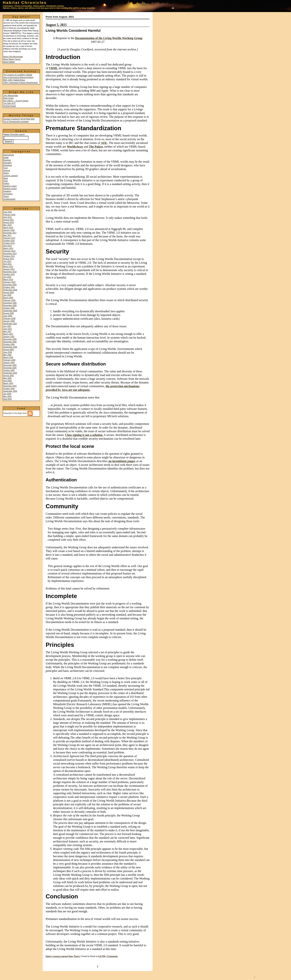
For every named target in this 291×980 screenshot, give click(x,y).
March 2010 (8, 280)
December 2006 (10, 339)
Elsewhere (8, 165)
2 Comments (112, 956)
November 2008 (10, 305)
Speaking (7, 191)
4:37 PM (102, 956)
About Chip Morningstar (13, 57)
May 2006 (7, 355)
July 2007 (7, 326)
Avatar (6, 158)
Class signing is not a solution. (84, 435)
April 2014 (8, 246)
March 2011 (8, 267)
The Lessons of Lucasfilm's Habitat (18, 75)
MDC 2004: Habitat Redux (14, 80)
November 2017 (10, 233)
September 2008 (10, 311)
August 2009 (9, 293)
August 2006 (9, 350)
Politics (6, 183)
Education (7, 163)
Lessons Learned (10, 176)
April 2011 (8, 264)
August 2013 (9, 259)
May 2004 (7, 396)
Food (5, 168)
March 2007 (8, 334)
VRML (53, 68)
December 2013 (10, 254)
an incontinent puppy (122, 461)
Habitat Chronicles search (16, 138)
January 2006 (9, 363)
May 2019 (7, 225)
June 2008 (8, 316)
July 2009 (7, 295)
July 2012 (7, 261)
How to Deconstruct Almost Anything (18, 77)
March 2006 (8, 357)
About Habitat (9, 62)
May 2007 (7, 331)
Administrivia (9, 155)
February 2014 (9, 251)
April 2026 (8, 212)
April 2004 (8, 399)
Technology (8, 194)
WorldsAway (75, 147)
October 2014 (9, 243)
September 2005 (10, 373)
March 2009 (8, 298)
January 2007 (9, 337)
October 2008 (9, 308)
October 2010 (9, 274)
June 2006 (8, 352)
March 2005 (8, 383)
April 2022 (8, 217)
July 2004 (7, 394)
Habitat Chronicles (25, 3)
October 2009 (9, 287)
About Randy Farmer (12, 59)
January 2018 (9, 230)
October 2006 (9, 344)
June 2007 (8, 329)
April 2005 (8, 381)
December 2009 (10, 285)
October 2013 (9, 256)
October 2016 (9, 241)
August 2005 (9, 376)
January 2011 (9, 269)
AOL (104, 143)
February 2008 (9, 318)
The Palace (96, 147)
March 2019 (8, 228)
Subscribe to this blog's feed (18, 413)
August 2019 (9, 222)
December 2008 (10, 303)
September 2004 (10, 391)
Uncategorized (9, 199)
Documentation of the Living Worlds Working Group (109, 38)
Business (7, 160)
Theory (6, 196)
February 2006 (9, 360)
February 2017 (9, 238)
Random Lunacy (10, 186)
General (7, 171)
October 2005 (9, 370)
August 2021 (9, 220)
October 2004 (9, 389)
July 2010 (7, 277)
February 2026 (9, 215)
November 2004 (10, 386)
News (6, 178)
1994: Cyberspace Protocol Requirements (21, 83)
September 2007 (10, 324)
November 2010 (10, 272)
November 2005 (10, 368)
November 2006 (10, 342)
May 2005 (7, 378)
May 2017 (7, 235)
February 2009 (9, 300)
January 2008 (9, 321)
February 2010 (9, 282)
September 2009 (10, 290)
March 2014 (8, 248)
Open (6, 181)
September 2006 (10, 347)
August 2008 (9, 313)
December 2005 (10, 365)
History (6, 173)
